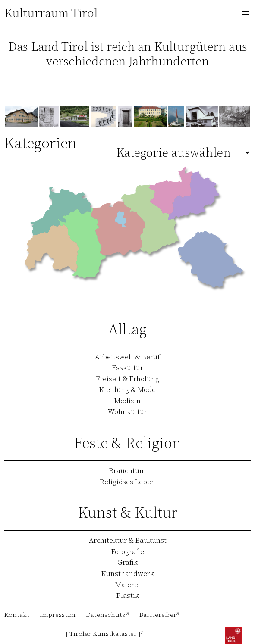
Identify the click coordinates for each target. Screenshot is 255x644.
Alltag (127, 329)
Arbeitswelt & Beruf (127, 357)
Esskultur (128, 367)
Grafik (127, 562)
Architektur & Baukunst (128, 540)
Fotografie (128, 551)
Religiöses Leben (127, 482)
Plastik (128, 595)
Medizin (127, 401)
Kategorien (41, 143)
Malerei (128, 585)
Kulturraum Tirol (51, 13)
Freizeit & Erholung (127, 379)
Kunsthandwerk (128, 573)
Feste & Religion (128, 443)
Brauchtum (127, 470)
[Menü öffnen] (246, 13)
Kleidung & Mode (127, 389)
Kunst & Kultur (128, 512)
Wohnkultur (127, 411)
